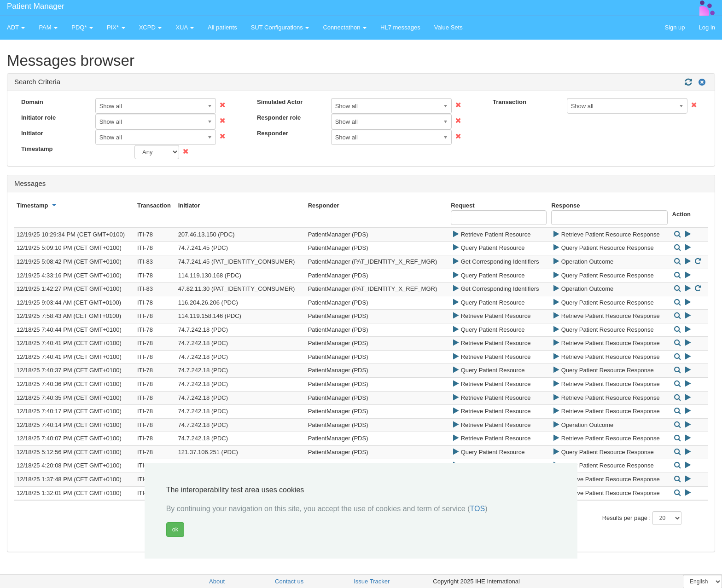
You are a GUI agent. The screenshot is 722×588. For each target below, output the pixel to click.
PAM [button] (48, 27)
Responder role (279, 118)
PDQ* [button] (82, 27)
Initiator (32, 133)
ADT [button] (16, 27)
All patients (222, 27)
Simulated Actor (280, 102)
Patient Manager (36, 6)
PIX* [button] (116, 27)
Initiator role (38, 118)
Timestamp (37, 149)
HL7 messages (400, 27)
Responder (273, 133)
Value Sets (448, 27)
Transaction (509, 102)
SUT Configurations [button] (280, 27)
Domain (32, 102)
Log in (707, 27)
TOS (478, 509)
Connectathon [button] (345, 27)
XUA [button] (185, 27)
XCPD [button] (151, 27)
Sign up (675, 27)
